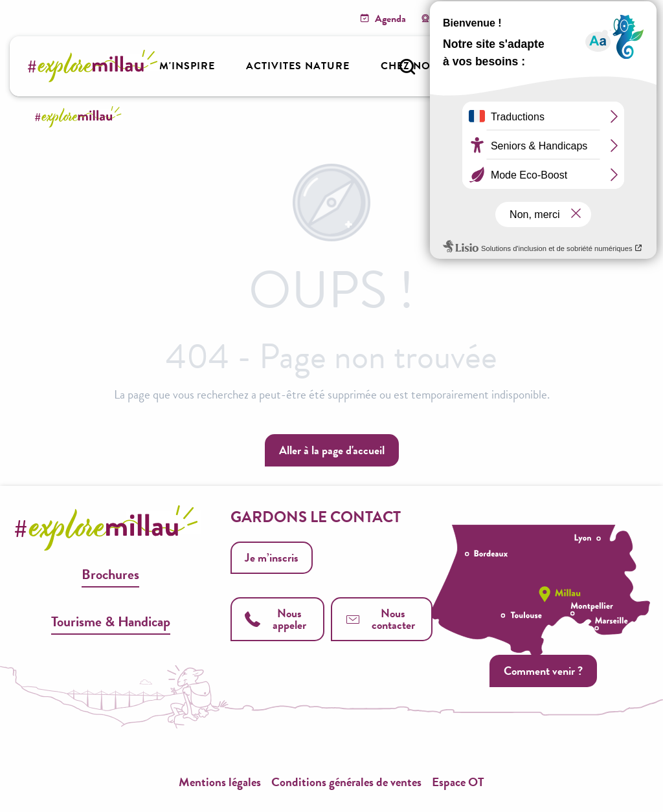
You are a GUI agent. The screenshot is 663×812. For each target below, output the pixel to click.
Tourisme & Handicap (111, 621)
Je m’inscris (272, 557)
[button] (407, 67)
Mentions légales (220, 782)
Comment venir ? (543, 672)
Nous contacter (380, 619)
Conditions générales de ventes (346, 782)
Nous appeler (275, 619)
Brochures (110, 574)
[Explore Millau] (80, 117)
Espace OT (458, 782)
